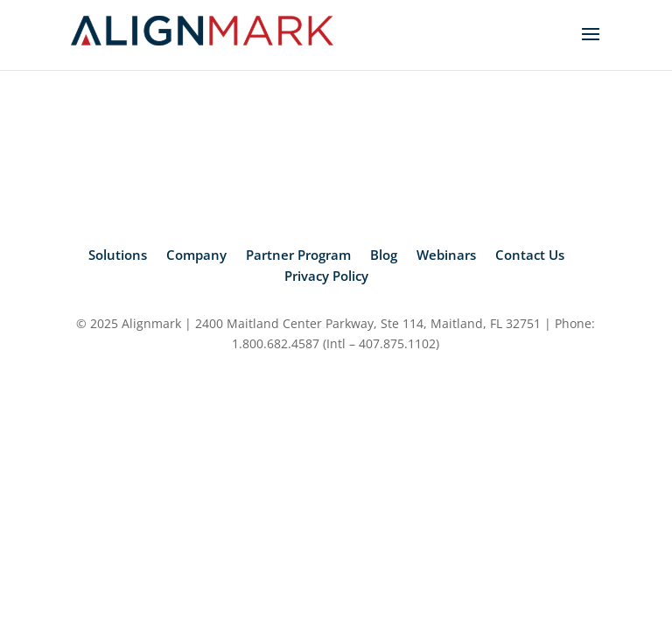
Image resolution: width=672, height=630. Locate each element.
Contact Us (530, 255)
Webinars (446, 255)
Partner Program (298, 255)
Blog (384, 255)
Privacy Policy (326, 276)
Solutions (118, 255)
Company (196, 255)
